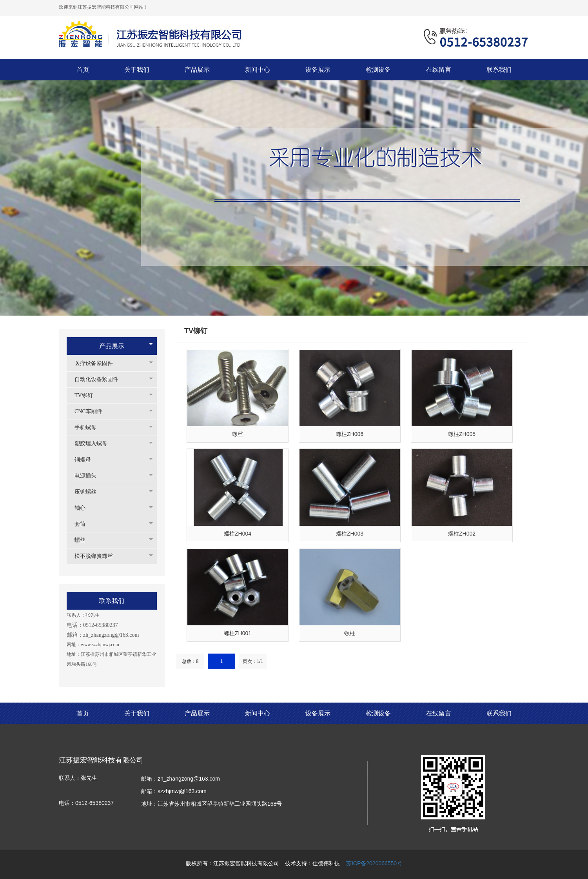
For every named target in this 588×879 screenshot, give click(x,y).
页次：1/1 (253, 661)
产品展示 (112, 346)
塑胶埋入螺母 (95, 444)
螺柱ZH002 (462, 534)
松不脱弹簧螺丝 (98, 556)
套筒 (84, 524)
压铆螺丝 (89, 492)
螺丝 (84, 540)
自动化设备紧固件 (100, 379)
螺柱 (350, 633)
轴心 (84, 508)
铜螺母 (87, 460)
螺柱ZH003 (350, 534)
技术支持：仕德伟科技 (312, 863)
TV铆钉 (88, 395)
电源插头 (89, 476)
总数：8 (190, 661)
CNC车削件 (92, 411)
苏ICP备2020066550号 (374, 863)
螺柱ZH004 (238, 534)
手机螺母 (89, 428)
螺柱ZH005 (462, 434)
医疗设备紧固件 (98, 363)
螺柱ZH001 (238, 633)
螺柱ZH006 (350, 434)
